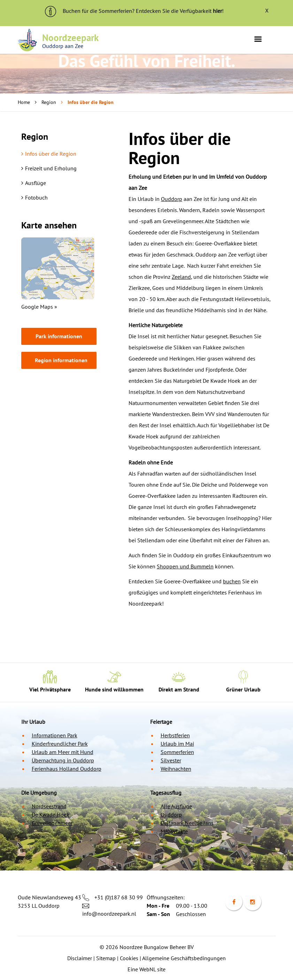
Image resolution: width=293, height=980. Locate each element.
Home (24, 102)
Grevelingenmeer (52, 823)
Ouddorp (172, 199)
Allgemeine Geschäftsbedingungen (184, 958)
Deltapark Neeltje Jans (187, 823)
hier (217, 11)
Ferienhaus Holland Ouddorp (67, 769)
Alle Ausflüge (176, 806)
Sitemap (106, 958)
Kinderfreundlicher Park (60, 744)
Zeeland (181, 277)
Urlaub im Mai (177, 744)
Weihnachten (176, 769)
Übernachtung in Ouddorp (63, 760)
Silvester (171, 760)
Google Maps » (39, 307)
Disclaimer (80, 958)
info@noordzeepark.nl (109, 914)
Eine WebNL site (146, 969)
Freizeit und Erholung (49, 168)
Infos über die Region (49, 154)
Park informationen (59, 336)
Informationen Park (55, 735)
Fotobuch (34, 197)
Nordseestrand (49, 806)
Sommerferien (177, 752)
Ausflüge (34, 183)
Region (49, 102)
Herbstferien (175, 735)
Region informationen (61, 360)
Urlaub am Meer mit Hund (63, 752)
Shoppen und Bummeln (185, 566)
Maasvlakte (174, 831)
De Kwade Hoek (51, 815)
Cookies (129, 958)
